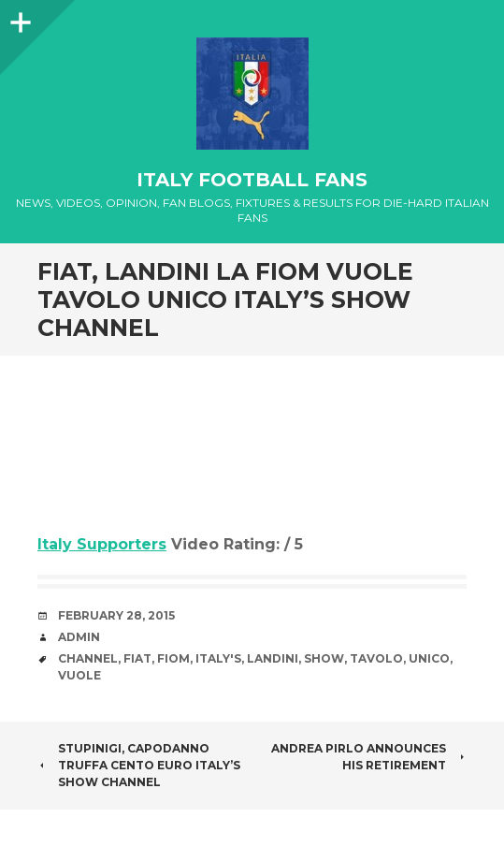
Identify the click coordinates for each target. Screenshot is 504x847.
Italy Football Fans (252, 180)
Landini (273, 658)
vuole (79, 675)
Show (324, 658)
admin (79, 637)
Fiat (137, 658)
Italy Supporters (102, 544)
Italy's (218, 658)
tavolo (376, 658)
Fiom (173, 658)
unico (429, 658)
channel (88, 658)
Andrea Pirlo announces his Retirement (369, 757)
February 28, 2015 (116, 615)
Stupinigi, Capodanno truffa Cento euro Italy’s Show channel (139, 765)
